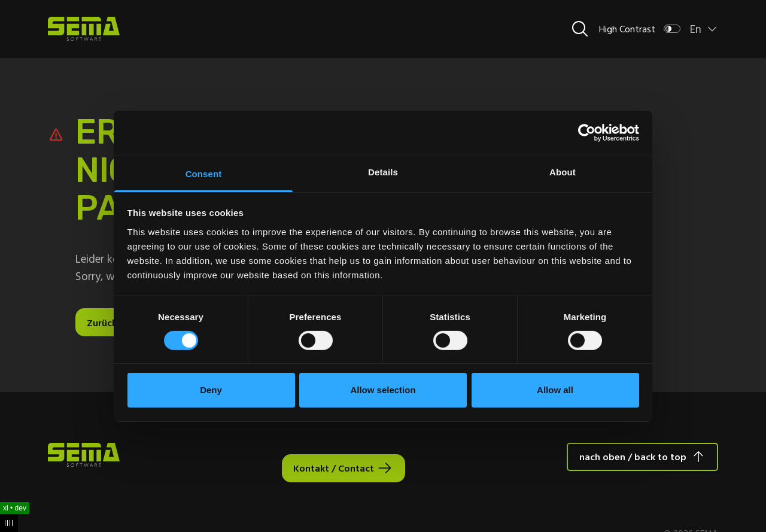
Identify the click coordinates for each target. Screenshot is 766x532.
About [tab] (563, 171)
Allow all (555, 390)
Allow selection (383, 390)
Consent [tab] (204, 173)
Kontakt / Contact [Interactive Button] (334, 468)
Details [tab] (383, 171)
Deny (211, 390)
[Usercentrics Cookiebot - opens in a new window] (587, 133)
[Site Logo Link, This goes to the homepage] (84, 29)
